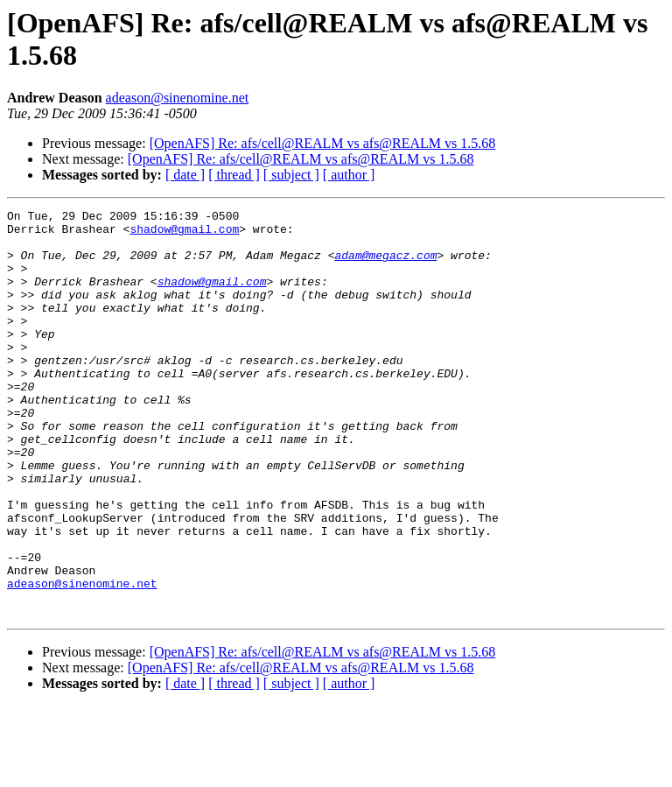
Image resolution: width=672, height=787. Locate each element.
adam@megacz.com (385, 265)
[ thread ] (234, 175)
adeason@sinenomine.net (178, 98)
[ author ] (349, 175)
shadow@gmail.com (184, 234)
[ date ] (185, 175)
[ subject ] (291, 175)
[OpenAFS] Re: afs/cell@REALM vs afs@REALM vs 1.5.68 (323, 143)
